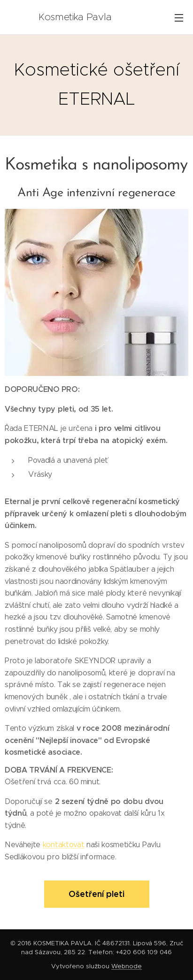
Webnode (127, 966)
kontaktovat (63, 845)
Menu (179, 18)
